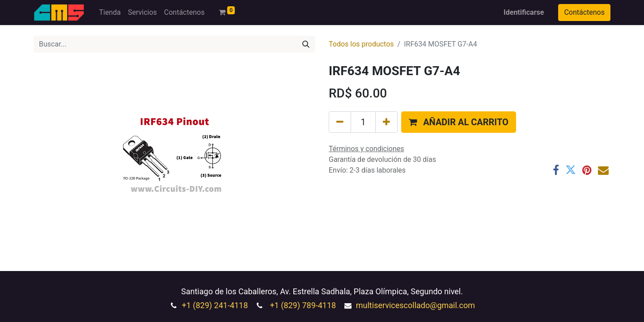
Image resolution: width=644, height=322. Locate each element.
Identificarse (524, 12)
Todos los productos (361, 44)
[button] (459, 122)
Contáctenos (584, 12)
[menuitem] (110, 13)
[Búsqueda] (306, 44)
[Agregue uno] (386, 122)
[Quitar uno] (340, 122)
